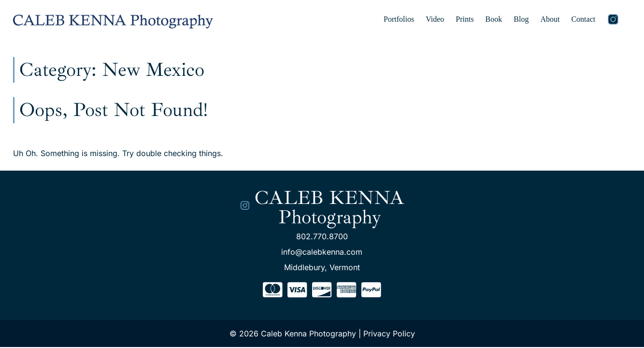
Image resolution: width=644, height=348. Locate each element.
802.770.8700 (322, 236)
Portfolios (399, 19)
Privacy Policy (389, 333)
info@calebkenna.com (322, 252)
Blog (521, 19)
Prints (465, 19)
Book (494, 19)
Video (435, 19)
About (550, 19)
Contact (583, 19)
